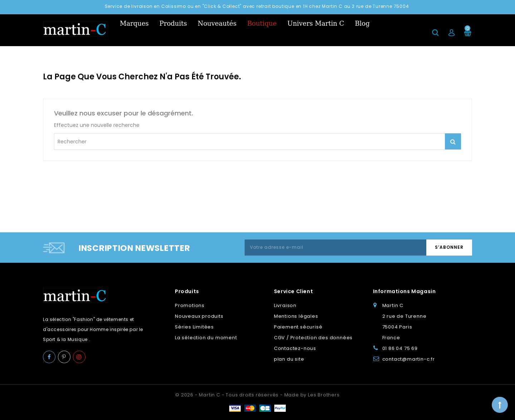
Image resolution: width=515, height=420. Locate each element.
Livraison (285, 305)
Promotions (190, 305)
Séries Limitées (194, 327)
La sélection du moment (206, 338)
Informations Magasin (404, 291)
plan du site (289, 359)
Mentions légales (296, 316)
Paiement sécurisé (298, 327)
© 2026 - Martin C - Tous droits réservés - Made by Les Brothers (257, 395)
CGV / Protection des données (313, 338)
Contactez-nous (295, 348)
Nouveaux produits (199, 316)
